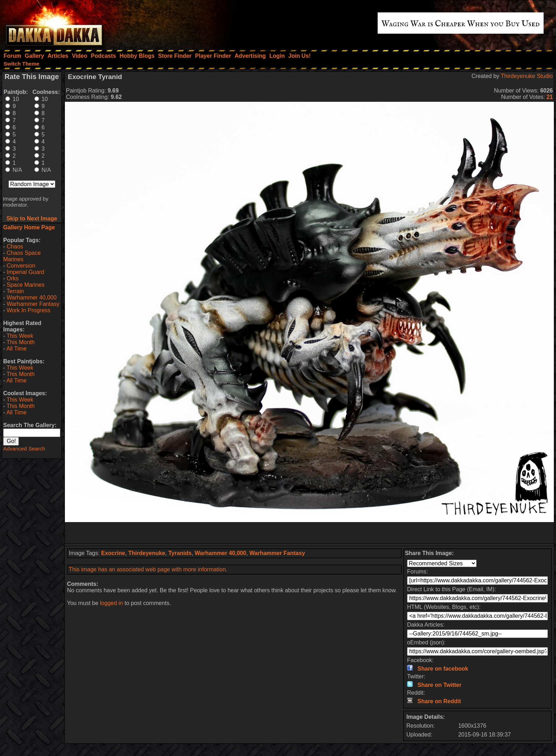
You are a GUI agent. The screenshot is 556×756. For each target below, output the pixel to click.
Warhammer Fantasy (33, 304)
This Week (20, 336)
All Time (16, 349)
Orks (13, 278)
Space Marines (26, 285)
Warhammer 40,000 (32, 298)
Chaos (15, 247)
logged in (112, 603)
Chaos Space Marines (22, 256)
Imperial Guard (26, 272)
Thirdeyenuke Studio (527, 76)
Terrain (15, 291)
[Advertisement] (310, 533)
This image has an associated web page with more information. (148, 569)
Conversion (21, 266)
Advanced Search (24, 449)
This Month (20, 342)
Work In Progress (29, 310)
